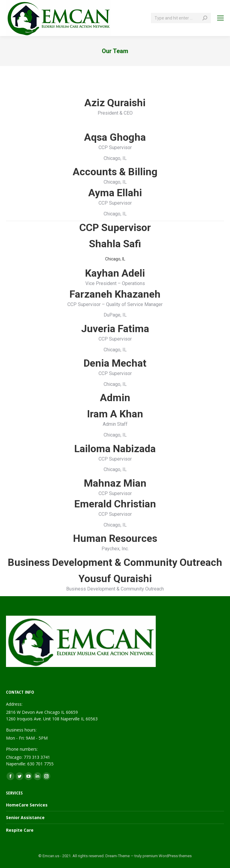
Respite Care (20, 830)
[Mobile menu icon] (220, 18)
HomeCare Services (27, 805)
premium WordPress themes (167, 856)
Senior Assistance (25, 817)
